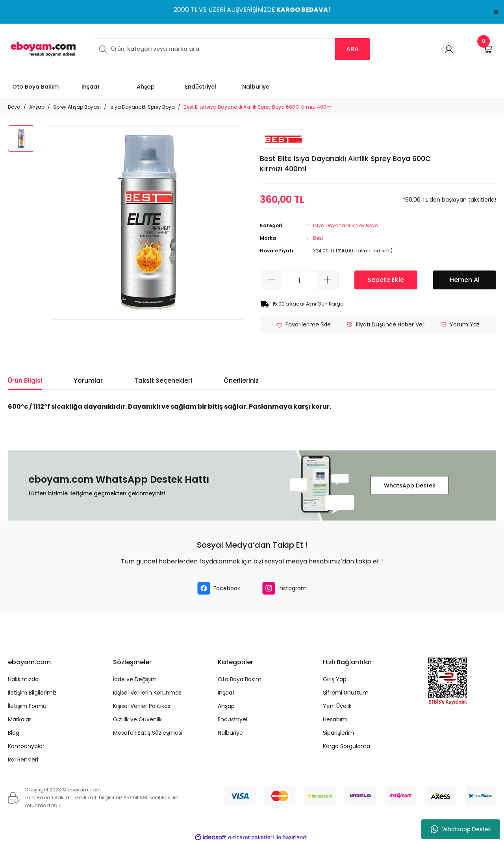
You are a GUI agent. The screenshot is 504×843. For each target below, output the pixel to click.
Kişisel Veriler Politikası (142, 706)
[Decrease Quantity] (271, 280)
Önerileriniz (241, 381)
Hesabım (335, 719)
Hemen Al (465, 280)
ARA (352, 49)
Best (318, 238)
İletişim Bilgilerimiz (32, 693)
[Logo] (42, 49)
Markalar (19, 719)
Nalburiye (230, 733)
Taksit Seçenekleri (163, 381)
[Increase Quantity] (327, 280)
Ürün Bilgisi (25, 381)
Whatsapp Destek (461, 829)
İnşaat (226, 693)
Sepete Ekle (386, 280)
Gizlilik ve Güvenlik (137, 719)
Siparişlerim (338, 733)
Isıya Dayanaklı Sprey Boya (346, 225)
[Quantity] (299, 280)
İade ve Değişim (135, 679)
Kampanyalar (26, 746)
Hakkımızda (23, 679)
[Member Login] (449, 49)
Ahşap (226, 706)
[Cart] (488, 49)
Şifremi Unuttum (346, 693)
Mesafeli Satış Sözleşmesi (148, 733)
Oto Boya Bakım (240, 679)
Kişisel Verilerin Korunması (148, 693)
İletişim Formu (27, 706)
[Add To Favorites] (303, 324)
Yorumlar (88, 381)
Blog (14, 733)
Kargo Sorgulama (346, 746)
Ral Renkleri (23, 760)
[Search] (231, 49)
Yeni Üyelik (337, 706)
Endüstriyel (233, 719)
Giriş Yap (335, 679)
